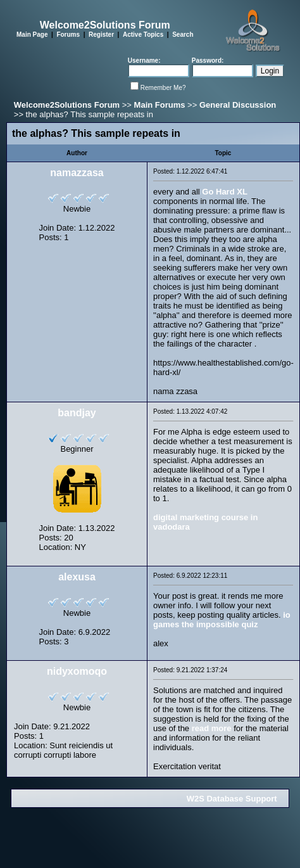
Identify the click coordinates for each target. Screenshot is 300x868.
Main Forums (160, 105)
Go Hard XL (225, 192)
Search (183, 35)
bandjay (77, 413)
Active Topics (143, 35)
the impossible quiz (220, 624)
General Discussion (238, 105)
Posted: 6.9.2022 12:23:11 (190, 576)
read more (212, 728)
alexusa (77, 577)
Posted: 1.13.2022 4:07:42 (190, 412)
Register (101, 35)
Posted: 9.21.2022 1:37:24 (190, 670)
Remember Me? (163, 88)
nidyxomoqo (77, 671)
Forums (68, 35)
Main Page (32, 35)
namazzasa (77, 173)
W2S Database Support (232, 799)
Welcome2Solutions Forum (67, 105)
